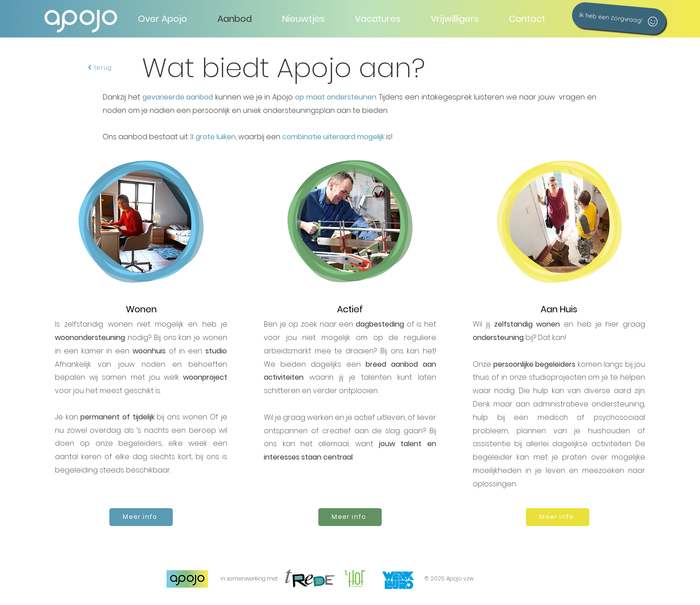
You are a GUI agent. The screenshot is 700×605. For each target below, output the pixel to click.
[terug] (100, 67)
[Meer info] (141, 517)
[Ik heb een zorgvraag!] (619, 18)
